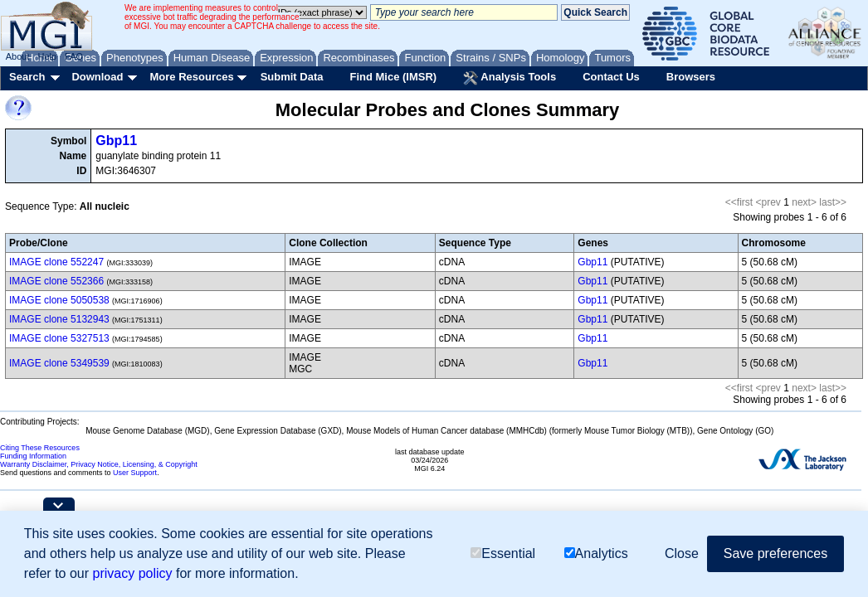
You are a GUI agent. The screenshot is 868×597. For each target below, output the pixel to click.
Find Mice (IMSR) (393, 77)
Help (47, 56)
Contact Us (611, 77)
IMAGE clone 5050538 (59, 300)
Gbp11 (116, 141)
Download (97, 77)
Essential (503, 553)
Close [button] (682, 553)
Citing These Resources (40, 448)
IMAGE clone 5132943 (59, 319)
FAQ (74, 56)
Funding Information (33, 456)
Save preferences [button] (775, 553)
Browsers (691, 77)
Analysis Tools (510, 78)
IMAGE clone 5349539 (59, 363)
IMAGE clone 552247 (56, 262)
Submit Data (292, 77)
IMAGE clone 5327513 (59, 338)
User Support (135, 473)
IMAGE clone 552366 (56, 281)
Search (27, 77)
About (18, 56)
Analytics (596, 553)
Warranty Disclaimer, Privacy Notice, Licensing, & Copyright (99, 464)
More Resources (191, 77)
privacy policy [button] (133, 573)
